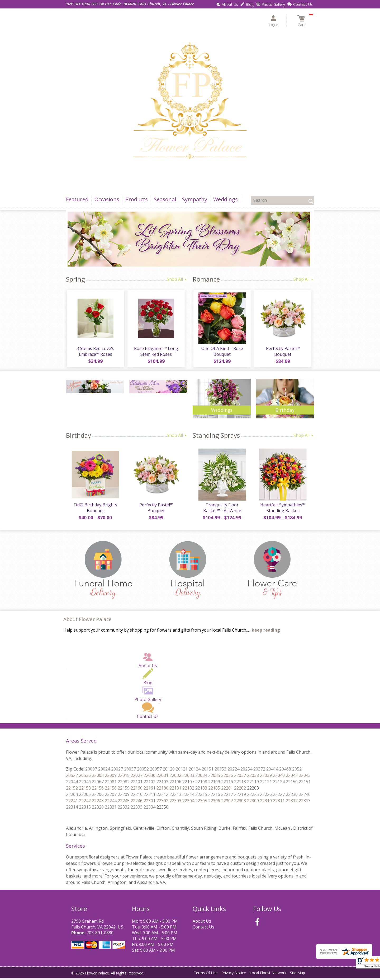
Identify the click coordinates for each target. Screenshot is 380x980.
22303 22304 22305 (188, 802)
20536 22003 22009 (98, 777)
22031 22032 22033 (175, 777)
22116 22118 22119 (240, 783)
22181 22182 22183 (188, 790)
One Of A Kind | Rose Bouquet (222, 352)
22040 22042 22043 (292, 777)
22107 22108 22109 (201, 783)
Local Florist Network (268, 974)
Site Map (298, 974)
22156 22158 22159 (111, 790)
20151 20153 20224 (220, 771)
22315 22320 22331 (98, 809)
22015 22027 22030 (137, 777)
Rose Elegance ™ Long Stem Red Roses (156, 352)
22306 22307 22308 (227, 802)
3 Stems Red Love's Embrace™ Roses (95, 352)
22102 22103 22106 (162, 783)
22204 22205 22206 (85, 796)
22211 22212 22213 (162, 796)
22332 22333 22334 (137, 809)
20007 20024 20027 (104, 771)
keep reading (266, 632)
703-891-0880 (100, 935)
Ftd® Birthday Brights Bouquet (95, 510)
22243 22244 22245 (111, 802)
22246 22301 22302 (149, 802)
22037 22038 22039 (253, 777)
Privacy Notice (234, 974)
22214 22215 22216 (201, 796)
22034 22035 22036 (214, 777)
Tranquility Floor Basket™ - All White (222, 510)
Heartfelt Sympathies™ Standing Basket (282, 510)
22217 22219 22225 (240, 796)
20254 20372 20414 (259, 771)
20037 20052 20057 (143, 771)
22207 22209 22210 (124, 796)
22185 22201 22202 (227, 790)
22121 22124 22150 (279, 783)
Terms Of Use (206, 974)
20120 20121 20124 (182, 771)
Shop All (177, 279)
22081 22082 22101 (124, 783)
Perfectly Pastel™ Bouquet (282, 352)
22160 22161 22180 (149, 790)
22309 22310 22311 (266, 802)
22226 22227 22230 (279, 796)
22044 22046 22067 (85, 783)
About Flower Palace (87, 621)
